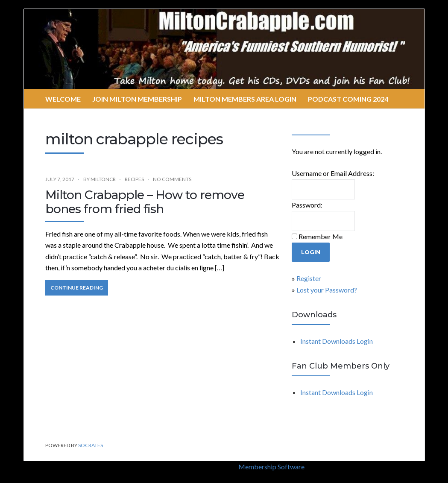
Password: (307, 205)
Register (309, 278)
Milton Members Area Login (245, 99)
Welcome (63, 99)
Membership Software (271, 467)
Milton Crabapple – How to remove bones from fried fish (145, 202)
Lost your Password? (327, 290)
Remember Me (321, 236)
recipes (134, 179)
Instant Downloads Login (337, 341)
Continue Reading (77, 288)
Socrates (91, 445)
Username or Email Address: (333, 173)
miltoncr (103, 179)
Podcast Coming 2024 (348, 99)
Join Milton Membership (137, 99)
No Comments (172, 179)
